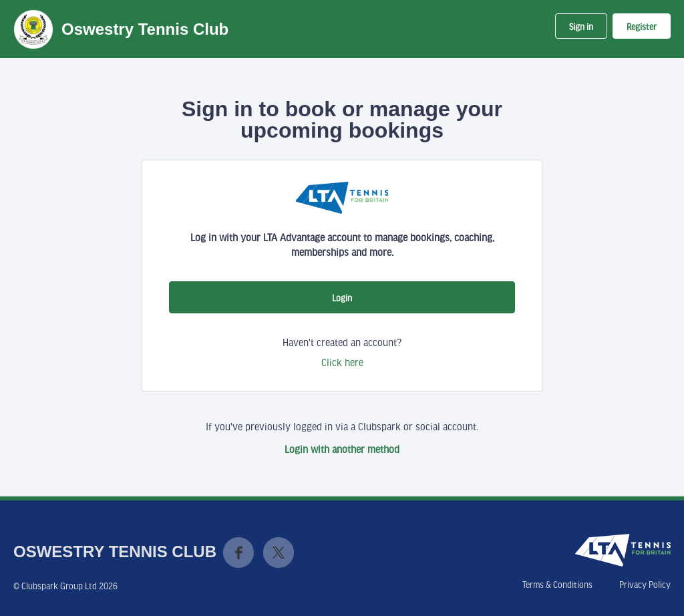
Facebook (238, 553)
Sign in (581, 27)
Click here (342, 362)
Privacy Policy (645, 585)
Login (342, 298)
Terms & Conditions (557, 585)
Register (642, 27)
